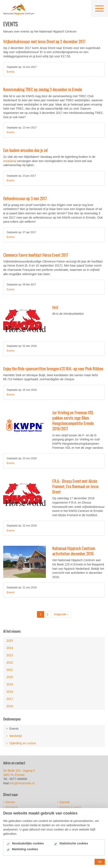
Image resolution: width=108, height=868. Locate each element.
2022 (10, 662)
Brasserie (11, 807)
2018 (10, 692)
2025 (10, 641)
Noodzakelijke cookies (28, 847)
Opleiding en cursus (21, 743)
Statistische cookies (74, 847)
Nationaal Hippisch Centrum (19, 9)
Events (11, 72)
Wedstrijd (14, 736)
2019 (10, 684)
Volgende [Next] (61, 614)
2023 (10, 655)
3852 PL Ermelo (14, 775)
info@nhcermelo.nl (23, 783)
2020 (10, 677)
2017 (10, 699)
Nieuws (9, 802)
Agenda (63, 802)
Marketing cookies (25, 853)
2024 (10, 648)
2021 (10, 670)
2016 (10, 706)
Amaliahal (10, 161)
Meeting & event (69, 807)
